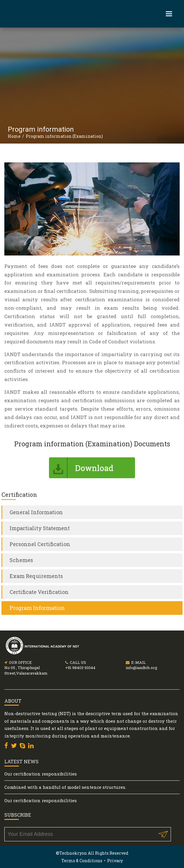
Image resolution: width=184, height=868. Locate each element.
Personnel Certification (40, 544)
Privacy (115, 861)
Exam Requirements (36, 576)
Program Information (37, 608)
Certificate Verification (39, 592)
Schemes (21, 560)
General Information (36, 512)
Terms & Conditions (82, 861)
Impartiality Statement (40, 528)
